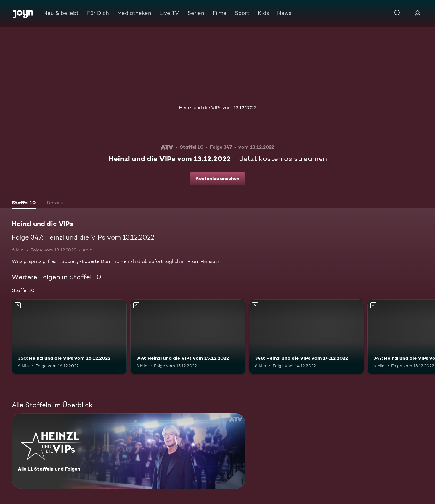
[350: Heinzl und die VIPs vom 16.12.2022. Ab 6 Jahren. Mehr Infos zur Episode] (69, 337)
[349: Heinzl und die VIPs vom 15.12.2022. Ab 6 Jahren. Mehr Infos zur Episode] (188, 337)
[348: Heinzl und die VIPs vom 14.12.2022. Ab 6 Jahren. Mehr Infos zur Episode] (306, 337)
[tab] (24, 203)
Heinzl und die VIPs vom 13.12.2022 (218, 108)
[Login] (418, 13)
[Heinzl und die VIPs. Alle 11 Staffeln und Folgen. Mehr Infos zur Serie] (129, 451)
